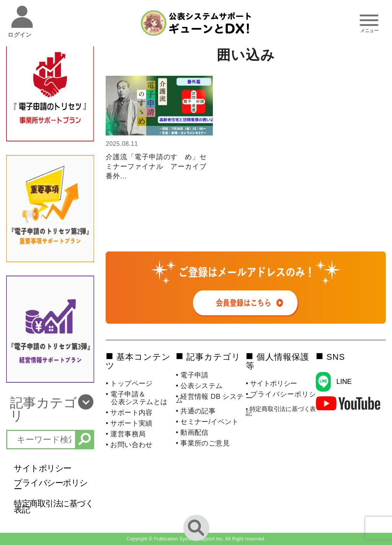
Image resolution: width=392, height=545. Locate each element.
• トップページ (129, 383)
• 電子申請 (192, 375)
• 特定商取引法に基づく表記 (281, 411)
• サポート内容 (129, 413)
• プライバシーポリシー (281, 396)
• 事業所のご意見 (203, 443)
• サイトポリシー (271, 383)
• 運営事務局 (126, 434)
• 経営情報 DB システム (210, 398)
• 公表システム (199, 386)
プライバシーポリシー (51, 486)
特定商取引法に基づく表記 (54, 507)
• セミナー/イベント (207, 422)
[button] (50, 409)
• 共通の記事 (196, 411)
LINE (344, 382)
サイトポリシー (42, 468)
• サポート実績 (129, 423)
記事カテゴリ (43, 409)
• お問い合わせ (129, 445)
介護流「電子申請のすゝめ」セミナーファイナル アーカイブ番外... (156, 166)
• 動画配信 (192, 432)
